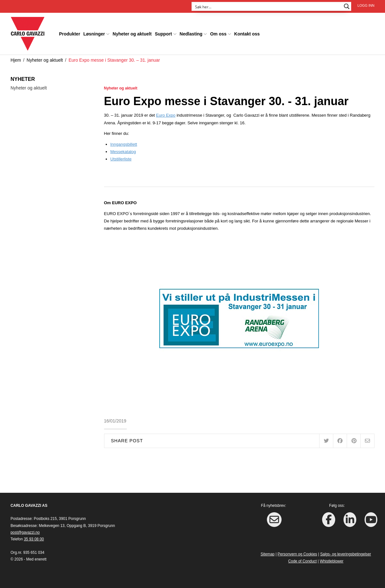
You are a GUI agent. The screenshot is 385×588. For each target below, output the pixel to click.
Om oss (218, 33)
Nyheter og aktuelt (132, 33)
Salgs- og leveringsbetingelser (346, 553)
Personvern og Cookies (298, 553)
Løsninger (94, 33)
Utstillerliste (121, 159)
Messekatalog (123, 151)
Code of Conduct (302, 561)
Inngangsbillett (124, 144)
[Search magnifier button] (347, 6)
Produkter (70, 33)
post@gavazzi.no (25, 532)
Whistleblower (332, 561)
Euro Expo (166, 115)
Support (163, 33)
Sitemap (268, 553)
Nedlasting (191, 33)
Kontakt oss (247, 33)
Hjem (16, 59)
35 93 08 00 (34, 539)
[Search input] (267, 6)
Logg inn (366, 5)
